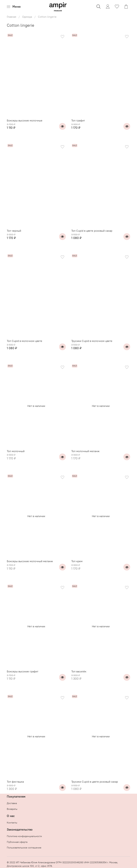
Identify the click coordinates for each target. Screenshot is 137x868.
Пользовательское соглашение (24, 848)
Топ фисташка (15, 782)
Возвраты (12, 809)
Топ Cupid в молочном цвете (25, 341)
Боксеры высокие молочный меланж (30, 561)
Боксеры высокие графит (23, 671)
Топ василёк (79, 671)
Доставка (12, 803)
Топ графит (78, 120)
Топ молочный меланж (85, 451)
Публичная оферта (17, 842)
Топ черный (14, 231)
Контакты (12, 823)
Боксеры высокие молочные (25, 120)
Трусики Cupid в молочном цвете (92, 341)
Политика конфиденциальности (24, 836)
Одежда (27, 17)
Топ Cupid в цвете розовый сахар (92, 231)
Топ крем (77, 561)
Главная (11, 17)
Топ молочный (16, 451)
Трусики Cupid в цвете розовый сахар (95, 782)
